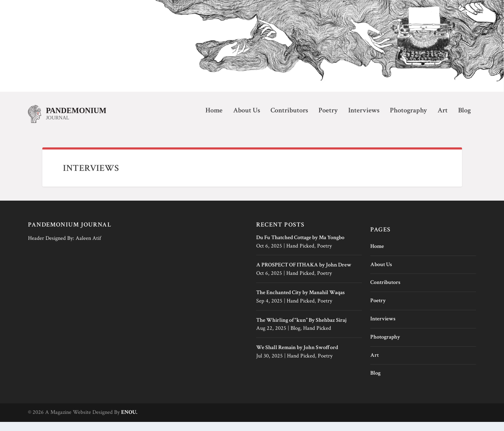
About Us (247, 120)
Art (443, 120)
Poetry (328, 120)
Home (214, 120)
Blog (464, 120)
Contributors (289, 120)
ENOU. (129, 421)
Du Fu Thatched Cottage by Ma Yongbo (300, 246)
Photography (408, 120)
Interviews (364, 120)
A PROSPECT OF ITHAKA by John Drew (304, 274)
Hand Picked (300, 255)
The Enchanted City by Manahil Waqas (300, 302)
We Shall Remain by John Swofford (297, 357)
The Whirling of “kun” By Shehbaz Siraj (301, 329)
